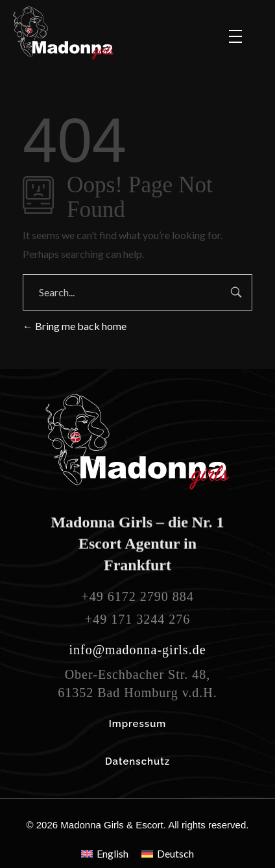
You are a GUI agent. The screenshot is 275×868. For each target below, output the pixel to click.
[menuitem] (105, 853)
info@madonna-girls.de (137, 650)
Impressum (138, 724)
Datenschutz (137, 761)
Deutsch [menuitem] (175, 853)
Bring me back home (75, 326)
